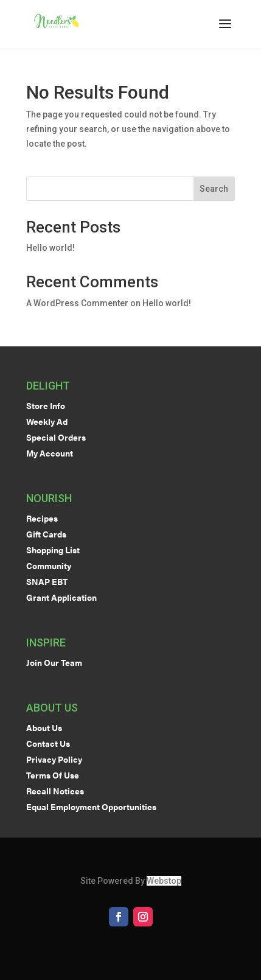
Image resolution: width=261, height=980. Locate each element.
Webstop (164, 881)
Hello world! (50, 248)
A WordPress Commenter (77, 303)
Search (214, 189)
